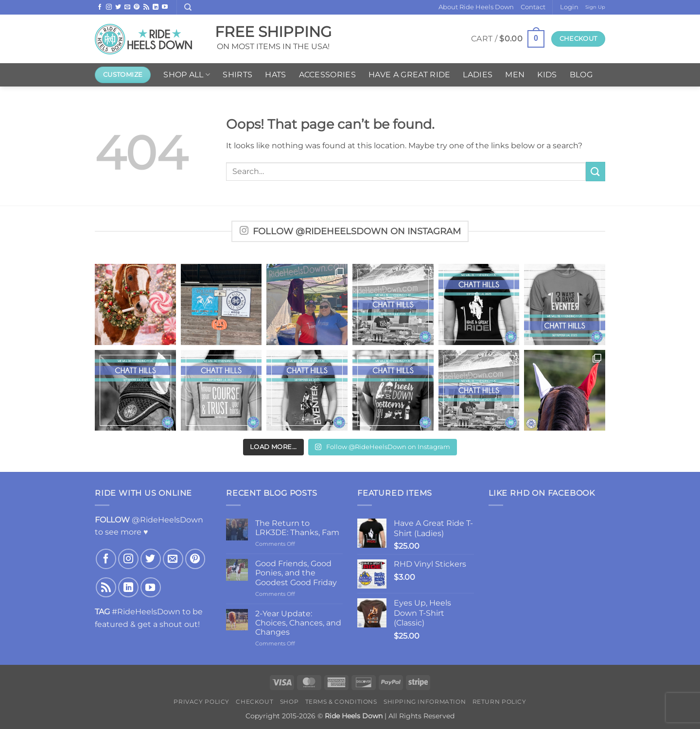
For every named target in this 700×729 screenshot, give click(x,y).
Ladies (478, 75)
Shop (289, 702)
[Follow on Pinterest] (137, 7)
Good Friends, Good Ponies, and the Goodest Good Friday (296, 573)
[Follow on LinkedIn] (156, 7)
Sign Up (595, 7)
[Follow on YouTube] (165, 7)
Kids (547, 75)
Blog (581, 75)
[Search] (188, 7)
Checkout (254, 702)
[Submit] (595, 171)
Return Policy (499, 702)
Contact (533, 7)
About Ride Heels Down (476, 7)
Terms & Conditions (341, 702)
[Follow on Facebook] (100, 7)
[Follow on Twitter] (118, 7)
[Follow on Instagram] (109, 7)
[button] (569, 7)
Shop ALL (187, 75)
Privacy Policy (201, 702)
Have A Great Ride (409, 75)
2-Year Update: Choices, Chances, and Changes (298, 623)
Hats (275, 75)
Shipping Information (425, 702)
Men (515, 75)
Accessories (328, 75)
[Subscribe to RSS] (146, 7)
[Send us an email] (127, 7)
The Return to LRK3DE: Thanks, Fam (297, 528)
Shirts (237, 75)
